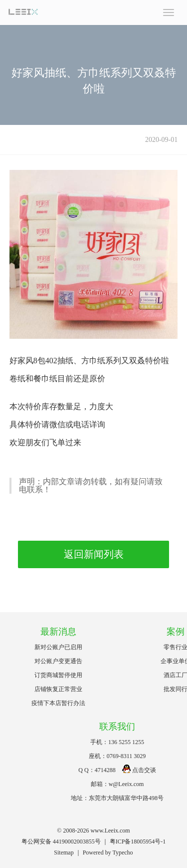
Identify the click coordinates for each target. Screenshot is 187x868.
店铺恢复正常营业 (58, 689)
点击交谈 (139, 770)
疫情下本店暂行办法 (58, 703)
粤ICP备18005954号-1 (138, 842)
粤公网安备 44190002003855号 (61, 842)
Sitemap (64, 853)
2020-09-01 (161, 140)
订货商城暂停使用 (58, 675)
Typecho (122, 853)
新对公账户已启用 (58, 647)
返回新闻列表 (94, 554)
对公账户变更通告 (58, 661)
